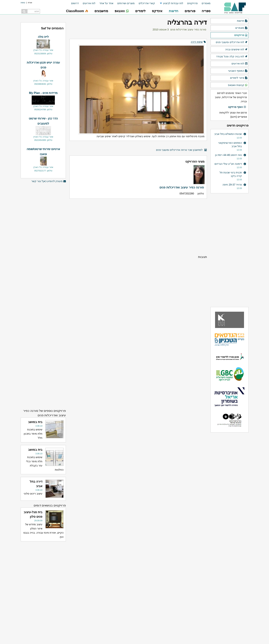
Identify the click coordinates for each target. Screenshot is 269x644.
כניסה (23, 3)
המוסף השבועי (238, 71)
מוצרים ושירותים (126, 3)
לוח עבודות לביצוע (173, 3)
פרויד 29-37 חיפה (232, 185)
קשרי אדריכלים (147, 3)
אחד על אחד (106, 3)
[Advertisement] (138, 227)
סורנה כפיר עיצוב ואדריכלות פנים (188, 30)
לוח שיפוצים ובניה (236, 50)
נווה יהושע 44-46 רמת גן (228, 155)
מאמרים (206, 3)
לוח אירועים (89, 3)
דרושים (75, 3)
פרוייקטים (192, 3)
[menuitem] (204, 3)
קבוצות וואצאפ (238, 85)
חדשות (242, 21)
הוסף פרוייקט (237, 107)
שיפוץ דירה (197, 42)
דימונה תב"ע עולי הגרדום (228, 164)
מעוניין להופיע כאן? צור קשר (49, 181)
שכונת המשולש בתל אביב (228, 134)
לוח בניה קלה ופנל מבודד (232, 57)
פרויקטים (241, 35)
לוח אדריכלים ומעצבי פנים (232, 42)
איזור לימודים (239, 78)
